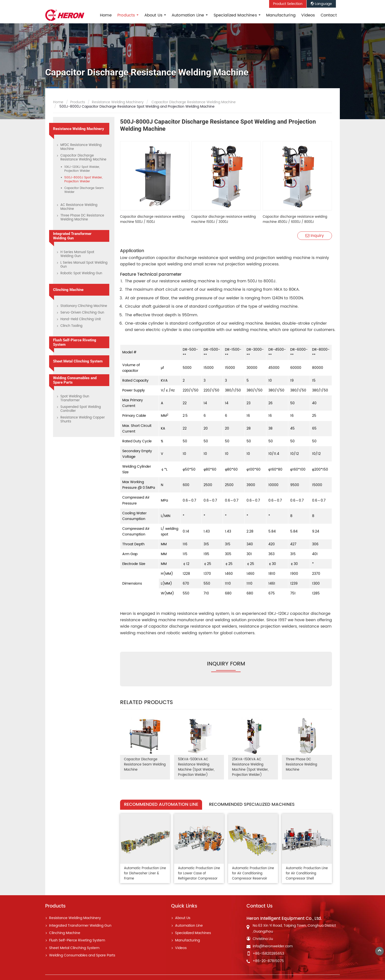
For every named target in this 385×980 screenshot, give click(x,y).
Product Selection (288, 4)
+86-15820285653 (268, 953)
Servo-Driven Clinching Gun (82, 313)
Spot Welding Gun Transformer (75, 398)
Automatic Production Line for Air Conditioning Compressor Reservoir (251, 873)
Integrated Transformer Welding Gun (72, 236)
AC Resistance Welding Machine (79, 207)
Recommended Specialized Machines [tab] (252, 804)
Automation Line (189, 925)
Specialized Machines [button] (236, 15)
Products (78, 102)
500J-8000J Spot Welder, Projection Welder (83, 180)
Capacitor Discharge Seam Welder (84, 190)
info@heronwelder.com (273, 945)
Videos (308, 15)
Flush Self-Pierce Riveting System (75, 342)
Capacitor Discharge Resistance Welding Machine (193, 102)
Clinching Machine (68, 290)
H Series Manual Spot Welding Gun (77, 254)
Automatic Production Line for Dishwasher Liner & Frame (144, 873)
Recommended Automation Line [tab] (161, 804)
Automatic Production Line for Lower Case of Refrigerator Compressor (198, 873)
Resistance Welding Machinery (118, 102)
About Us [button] (154, 15)
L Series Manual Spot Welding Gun (84, 265)
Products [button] (127, 15)
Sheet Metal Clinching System (78, 361)
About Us (183, 917)
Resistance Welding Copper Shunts (83, 420)
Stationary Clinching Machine (84, 306)
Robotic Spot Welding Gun (81, 273)
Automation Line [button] (189, 15)
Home (106, 15)
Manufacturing (281, 15)
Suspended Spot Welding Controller (81, 409)
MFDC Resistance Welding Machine (81, 147)
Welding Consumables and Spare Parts (75, 380)
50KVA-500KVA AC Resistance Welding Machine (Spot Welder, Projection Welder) (196, 767)
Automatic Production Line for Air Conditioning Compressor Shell (305, 873)
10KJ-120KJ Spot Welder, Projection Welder (82, 169)
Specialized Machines (193, 932)
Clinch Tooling (71, 326)
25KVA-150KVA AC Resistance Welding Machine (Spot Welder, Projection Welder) (250, 767)
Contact (329, 15)
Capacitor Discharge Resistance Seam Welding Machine (145, 765)
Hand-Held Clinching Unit (81, 319)
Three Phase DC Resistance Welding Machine (302, 765)
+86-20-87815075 (268, 960)
